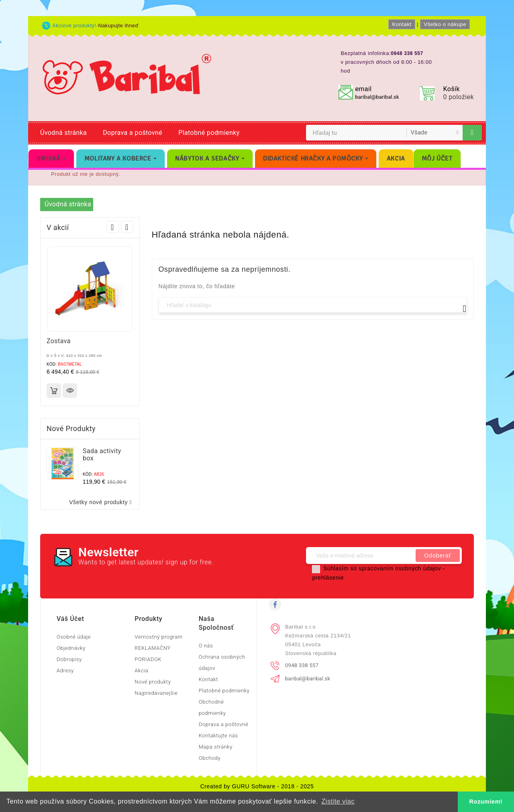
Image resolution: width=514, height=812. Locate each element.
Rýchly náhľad (70, 391)
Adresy (65, 671)
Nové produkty (153, 682)
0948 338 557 (302, 665)
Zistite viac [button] (338, 801)
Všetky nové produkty (102, 502)
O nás (206, 646)
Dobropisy (69, 659)
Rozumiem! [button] (486, 802)
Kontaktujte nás (218, 736)
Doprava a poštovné (133, 133)
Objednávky (71, 648)
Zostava (59, 341)
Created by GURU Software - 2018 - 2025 (257, 786)
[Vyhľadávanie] (313, 305)
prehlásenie (328, 578)
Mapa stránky (216, 747)
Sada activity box (102, 455)
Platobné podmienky (209, 133)
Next (127, 227)
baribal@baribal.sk (377, 97)
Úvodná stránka (63, 133)
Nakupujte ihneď (118, 25)
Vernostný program (158, 637)
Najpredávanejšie (156, 693)
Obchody (210, 758)
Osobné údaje (74, 637)
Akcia (141, 671)
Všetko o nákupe (445, 24)
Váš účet (70, 619)
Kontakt (402, 24)
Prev (113, 227)
